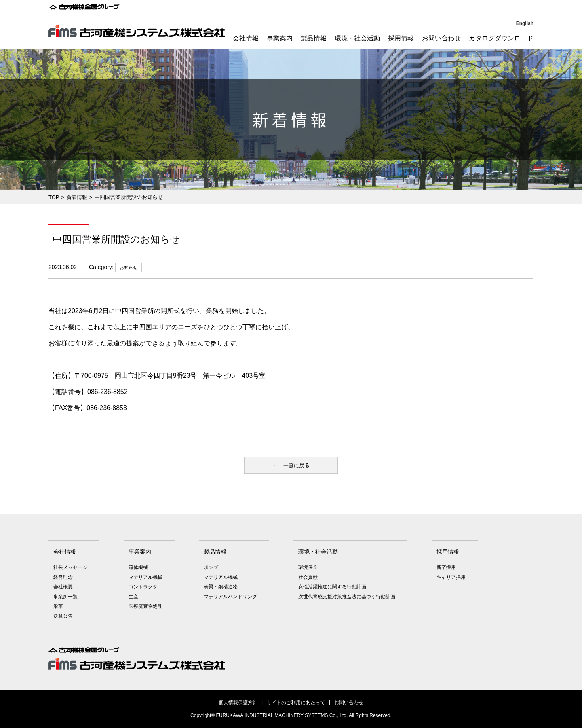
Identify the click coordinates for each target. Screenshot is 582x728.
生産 (133, 597)
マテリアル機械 (145, 577)
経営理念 (63, 577)
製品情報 (314, 38)
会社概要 (63, 587)
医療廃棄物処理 (145, 606)
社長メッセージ (70, 567)
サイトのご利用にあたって (296, 703)
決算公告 (63, 616)
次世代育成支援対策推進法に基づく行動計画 (347, 597)
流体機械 (138, 567)
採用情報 (401, 38)
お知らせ (129, 267)
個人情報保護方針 (238, 703)
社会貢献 (308, 577)
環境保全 (308, 567)
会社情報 (246, 38)
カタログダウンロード (501, 38)
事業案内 (280, 38)
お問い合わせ (441, 38)
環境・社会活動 (357, 38)
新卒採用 (446, 567)
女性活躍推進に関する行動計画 (332, 587)
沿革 (58, 606)
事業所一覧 (65, 597)
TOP (54, 197)
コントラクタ (143, 587)
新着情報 (77, 197)
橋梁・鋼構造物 (221, 587)
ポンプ (211, 567)
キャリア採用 (451, 577)
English (525, 23)
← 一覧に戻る (291, 465)
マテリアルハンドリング (230, 597)
